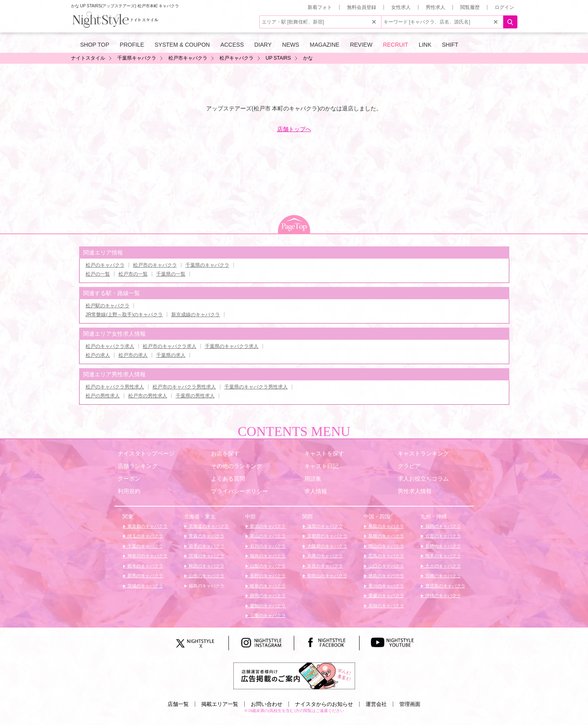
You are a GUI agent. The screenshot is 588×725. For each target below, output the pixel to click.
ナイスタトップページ (146, 453)
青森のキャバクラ (206, 536)
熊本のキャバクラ (443, 556)
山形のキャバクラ (206, 576)
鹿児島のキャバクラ (445, 586)
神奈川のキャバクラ (147, 556)
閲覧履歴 (470, 7)
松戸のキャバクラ (105, 265)
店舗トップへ (294, 129)
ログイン (504, 7)
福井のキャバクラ (267, 556)
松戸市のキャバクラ (155, 265)
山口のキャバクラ (386, 566)
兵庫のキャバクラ (324, 556)
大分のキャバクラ (443, 566)
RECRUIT (396, 45)
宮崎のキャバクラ (443, 576)
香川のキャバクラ (386, 586)
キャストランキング (423, 453)
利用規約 (129, 491)
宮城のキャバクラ (206, 556)
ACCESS (232, 45)
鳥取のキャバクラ (386, 526)
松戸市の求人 (133, 355)
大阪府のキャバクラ (327, 546)
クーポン (129, 479)
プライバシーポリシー (239, 491)
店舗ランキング (138, 466)
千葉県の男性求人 (195, 396)
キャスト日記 (321, 466)
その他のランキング (237, 466)
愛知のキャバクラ (267, 606)
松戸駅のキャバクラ (108, 306)
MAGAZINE (324, 45)
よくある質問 (228, 479)
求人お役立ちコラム (423, 479)
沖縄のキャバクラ (443, 596)
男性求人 (435, 7)
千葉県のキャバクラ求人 (232, 346)
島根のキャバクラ (386, 536)
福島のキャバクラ (206, 586)
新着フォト (320, 7)
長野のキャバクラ (267, 576)
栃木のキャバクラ (145, 566)
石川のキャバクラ (267, 546)
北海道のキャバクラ (208, 526)
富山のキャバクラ (267, 536)
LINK (425, 45)
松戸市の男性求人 (148, 396)
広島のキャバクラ (386, 556)
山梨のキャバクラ (267, 566)
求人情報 (316, 491)
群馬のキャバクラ (145, 576)
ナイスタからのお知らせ (324, 704)
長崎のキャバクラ (443, 546)
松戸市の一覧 (133, 274)
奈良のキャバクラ (324, 566)
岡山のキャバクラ (386, 546)
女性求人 (401, 7)
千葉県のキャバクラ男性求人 (256, 387)
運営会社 (376, 704)
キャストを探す (324, 453)
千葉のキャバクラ (145, 546)
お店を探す (225, 453)
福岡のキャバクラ (443, 526)
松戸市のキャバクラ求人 (170, 346)
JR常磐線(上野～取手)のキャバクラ (124, 315)
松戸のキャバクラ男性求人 (115, 387)
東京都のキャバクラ (147, 526)
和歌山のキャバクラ (327, 576)
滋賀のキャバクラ (324, 526)
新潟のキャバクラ (267, 526)
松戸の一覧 (98, 274)
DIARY (263, 45)
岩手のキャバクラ (206, 546)
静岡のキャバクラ (267, 596)
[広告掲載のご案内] (294, 675)
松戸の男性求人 (103, 396)
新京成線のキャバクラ (196, 315)
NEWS (291, 45)
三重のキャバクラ (267, 615)
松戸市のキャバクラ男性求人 (184, 387)
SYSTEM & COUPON (182, 45)
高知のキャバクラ (386, 606)
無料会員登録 (362, 7)
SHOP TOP (95, 45)
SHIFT (450, 45)
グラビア (409, 466)
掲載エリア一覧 (220, 704)
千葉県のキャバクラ (207, 265)
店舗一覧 (178, 704)
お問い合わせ (267, 704)
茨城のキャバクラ (145, 586)
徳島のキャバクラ (386, 576)
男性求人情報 (415, 491)
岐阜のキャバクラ (267, 586)
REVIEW (361, 45)
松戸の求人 (98, 355)
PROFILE (132, 45)
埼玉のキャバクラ (145, 536)
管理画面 (410, 704)
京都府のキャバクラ (327, 536)
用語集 (313, 479)
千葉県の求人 (171, 355)
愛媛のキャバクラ (386, 596)
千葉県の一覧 (171, 274)
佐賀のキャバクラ (443, 536)
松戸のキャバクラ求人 (110, 346)
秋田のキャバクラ (206, 566)
